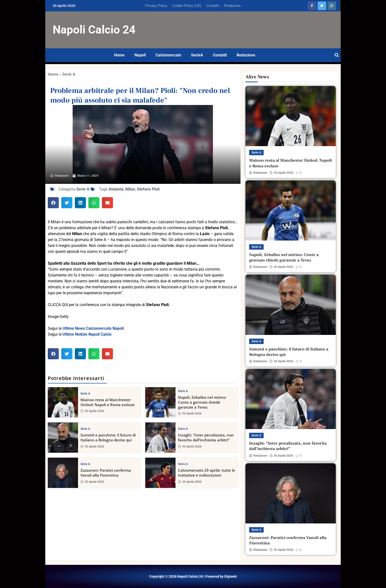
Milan (130, 189)
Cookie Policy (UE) (187, 6)
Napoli (140, 55)
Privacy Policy (156, 6)
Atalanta (116, 189)
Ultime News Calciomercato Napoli (93, 328)
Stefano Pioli (148, 189)
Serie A (69, 74)
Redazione (232, 6)
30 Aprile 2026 (92, 411)
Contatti (213, 6)
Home (119, 55)
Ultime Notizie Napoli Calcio (87, 334)
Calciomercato (168, 55)
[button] (53, 203)
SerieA (197, 55)
